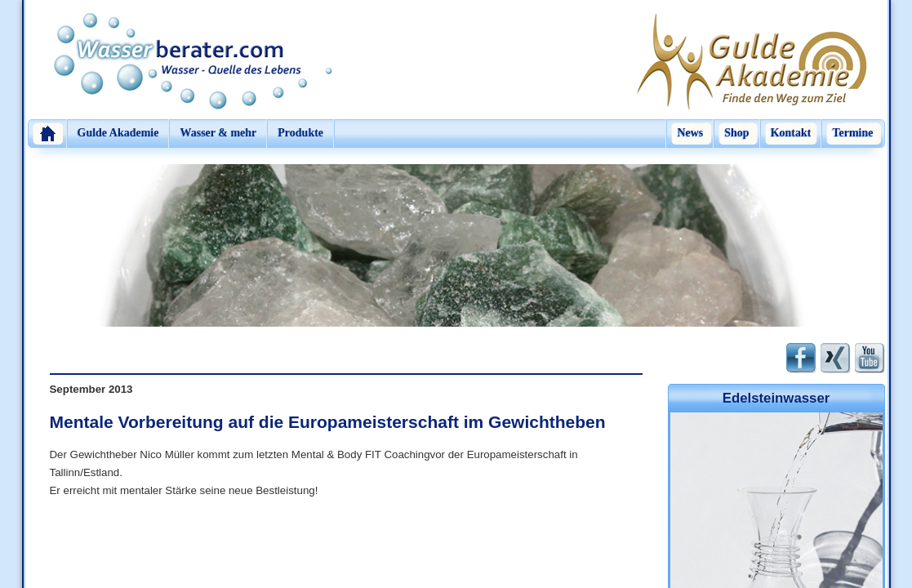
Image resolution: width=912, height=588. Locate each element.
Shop (736, 133)
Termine (852, 133)
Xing (836, 358)
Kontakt (791, 133)
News (690, 133)
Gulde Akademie (118, 133)
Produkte (300, 133)
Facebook (801, 358)
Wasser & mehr (218, 133)
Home (47, 134)
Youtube (870, 358)
